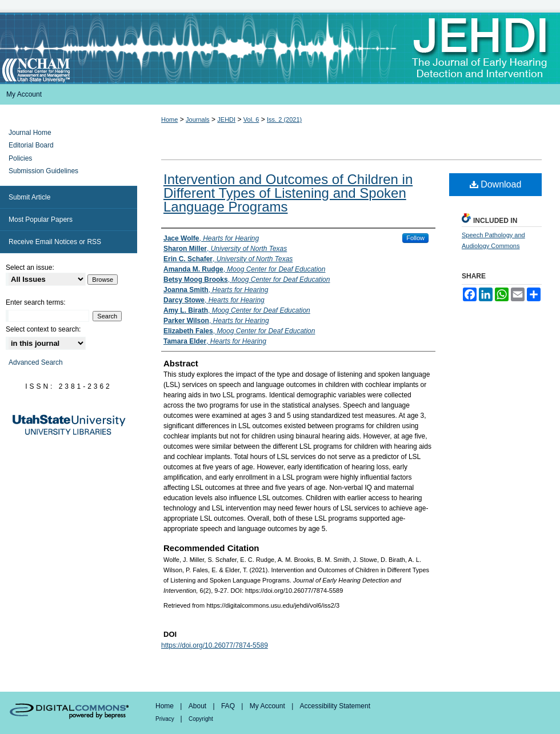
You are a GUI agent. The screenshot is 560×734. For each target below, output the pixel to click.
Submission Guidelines (43, 171)
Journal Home (30, 133)
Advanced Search (36, 362)
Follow (415, 238)
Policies (20, 158)
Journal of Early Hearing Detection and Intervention (280, 48)
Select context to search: (43, 329)
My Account (268, 706)
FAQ (229, 706)
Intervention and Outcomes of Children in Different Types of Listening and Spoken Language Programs (288, 193)
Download (496, 184)
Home (169, 119)
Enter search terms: (36, 302)
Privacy (166, 719)
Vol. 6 (251, 119)
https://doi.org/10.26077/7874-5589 (215, 645)
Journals (198, 119)
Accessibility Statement (335, 706)
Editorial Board (31, 145)
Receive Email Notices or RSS (55, 242)
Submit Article (29, 197)
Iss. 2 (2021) (284, 119)
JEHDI (226, 119)
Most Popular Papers (41, 220)
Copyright (201, 719)
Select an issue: (30, 268)
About (199, 706)
